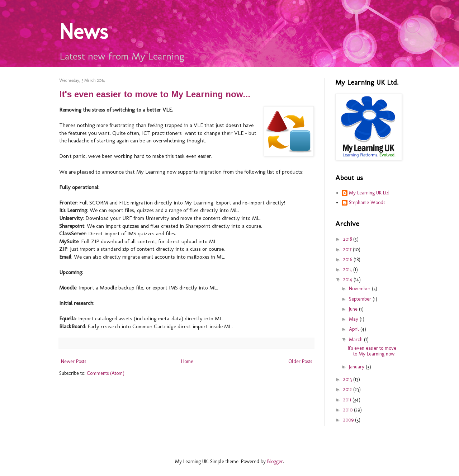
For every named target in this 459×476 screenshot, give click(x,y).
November (360, 289)
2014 (348, 280)
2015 (348, 270)
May (354, 319)
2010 (349, 410)
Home (187, 361)
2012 (348, 389)
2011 (348, 400)
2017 (348, 249)
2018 (348, 239)
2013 (348, 379)
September (361, 299)
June (354, 309)
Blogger (275, 461)
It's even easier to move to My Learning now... (155, 94)
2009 (349, 420)
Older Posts (300, 361)
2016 (348, 260)
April (355, 329)
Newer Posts (74, 361)
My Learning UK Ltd (369, 193)
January (357, 367)
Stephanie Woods (367, 203)
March (356, 340)
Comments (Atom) (106, 373)
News (84, 31)
